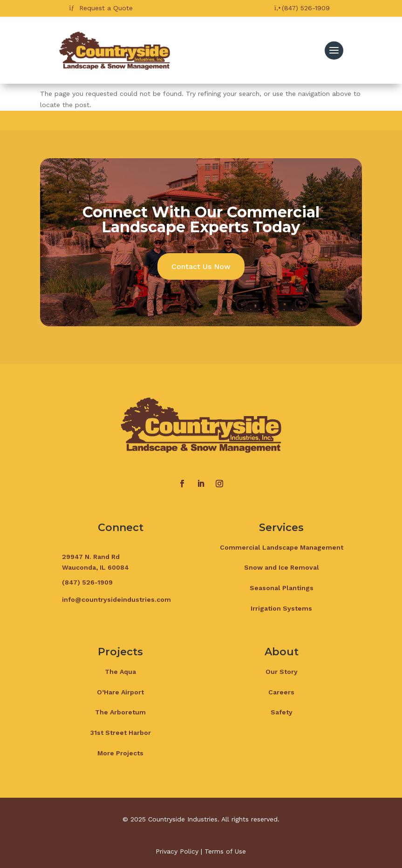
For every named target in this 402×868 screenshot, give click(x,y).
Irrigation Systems (281, 608)
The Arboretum (120, 712)
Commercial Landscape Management (282, 547)
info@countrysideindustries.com (116, 599)
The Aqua (120, 672)
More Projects (120, 753)
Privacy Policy (177, 851)
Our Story (282, 672)
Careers (281, 692)
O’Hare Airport (120, 692)
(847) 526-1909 (306, 8)
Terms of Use (225, 851)
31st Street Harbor (121, 733)
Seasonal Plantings (282, 588)
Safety (282, 712)
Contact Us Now (201, 266)
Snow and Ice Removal (282, 567)
